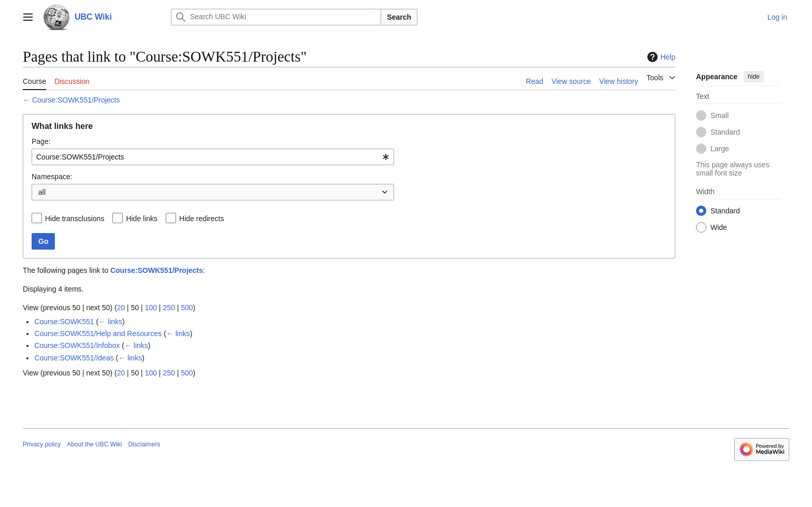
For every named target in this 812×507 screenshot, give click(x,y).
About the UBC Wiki (94, 444)
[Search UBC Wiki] (276, 17)
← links (110, 322)
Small (720, 115)
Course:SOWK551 (64, 322)
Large (720, 149)
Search (399, 17)
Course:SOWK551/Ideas (74, 358)
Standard (725, 132)
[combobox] (213, 157)
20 (121, 308)
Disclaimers (144, 444)
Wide (719, 227)
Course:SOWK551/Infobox (77, 345)
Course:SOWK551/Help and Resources (98, 334)
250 (169, 308)
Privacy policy (42, 444)
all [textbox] (42, 192)
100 (151, 308)
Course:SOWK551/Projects (76, 100)
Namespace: (52, 177)
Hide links (142, 219)
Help (660, 57)
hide (754, 77)
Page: (41, 141)
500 (187, 308)
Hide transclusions (75, 219)
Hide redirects (201, 219)
